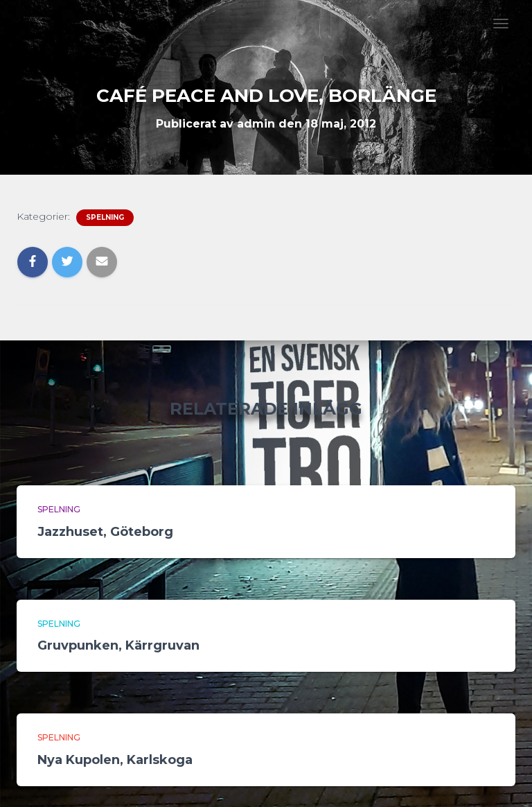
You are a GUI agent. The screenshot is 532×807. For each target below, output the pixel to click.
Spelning (105, 217)
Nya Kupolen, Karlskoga (115, 760)
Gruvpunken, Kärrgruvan (118, 645)
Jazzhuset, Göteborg (105, 532)
